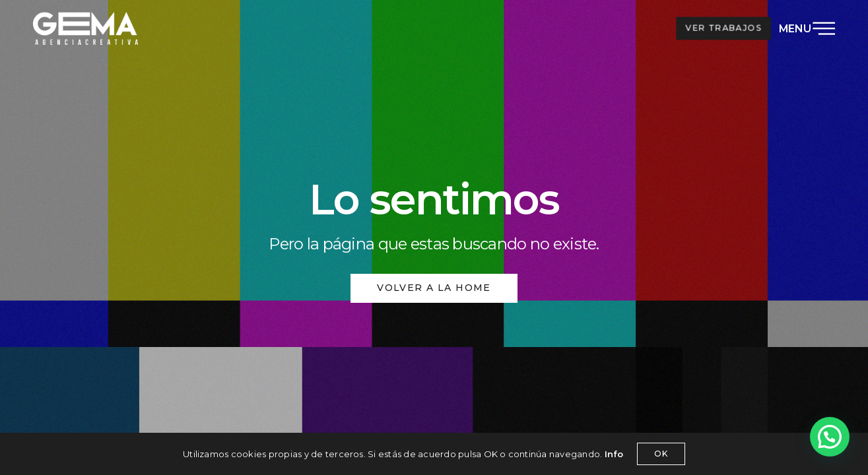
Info (614, 454)
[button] (830, 437)
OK (661, 454)
